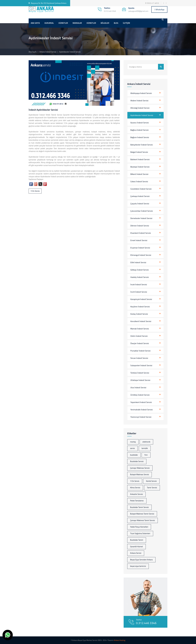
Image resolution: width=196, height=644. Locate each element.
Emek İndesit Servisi (139, 240)
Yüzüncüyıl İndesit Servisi (141, 417)
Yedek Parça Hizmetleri (139, 527)
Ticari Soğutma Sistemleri (140, 533)
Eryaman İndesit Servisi (140, 248)
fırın (146, 455)
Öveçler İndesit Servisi (140, 343)
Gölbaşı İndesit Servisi (139, 270)
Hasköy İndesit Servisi (140, 277)
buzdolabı (134, 455)
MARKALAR (77, 23)
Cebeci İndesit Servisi (139, 181)
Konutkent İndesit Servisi (141, 321)
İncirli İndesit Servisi (139, 292)
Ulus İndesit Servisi (138, 387)
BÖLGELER (105, 23)
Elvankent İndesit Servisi (141, 233)
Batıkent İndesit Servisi (140, 159)
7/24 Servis (35, 191)
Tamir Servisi (152, 488)
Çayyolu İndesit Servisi (140, 204)
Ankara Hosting (120, 640)
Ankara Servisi (136, 553)
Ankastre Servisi (136, 494)
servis (132, 448)
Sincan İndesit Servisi (139, 358)
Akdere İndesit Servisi (139, 101)
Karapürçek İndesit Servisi (141, 299)
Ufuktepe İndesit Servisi (140, 380)
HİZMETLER (63, 23)
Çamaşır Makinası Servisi (140, 468)
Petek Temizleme (137, 501)
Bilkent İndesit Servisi (139, 174)
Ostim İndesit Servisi (139, 336)
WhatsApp (159, 9)
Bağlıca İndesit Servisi (139, 130)
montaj (133, 442)
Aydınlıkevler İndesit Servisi (142, 115)
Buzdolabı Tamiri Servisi (139, 507)
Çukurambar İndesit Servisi (142, 211)
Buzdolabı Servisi (137, 461)
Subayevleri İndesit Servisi (141, 365)
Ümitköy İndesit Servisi (140, 395)
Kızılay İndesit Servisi (139, 314)
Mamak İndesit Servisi (140, 329)
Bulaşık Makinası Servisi (139, 474)
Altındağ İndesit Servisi (140, 108)
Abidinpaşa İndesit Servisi (141, 93)
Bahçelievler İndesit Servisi (142, 145)
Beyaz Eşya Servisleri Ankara (141, 560)
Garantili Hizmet (136, 547)
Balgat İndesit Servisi (139, 152)
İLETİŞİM (126, 23)
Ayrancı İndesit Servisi (140, 123)
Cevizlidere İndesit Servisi (141, 189)
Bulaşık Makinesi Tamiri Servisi (142, 514)
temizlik (145, 448)
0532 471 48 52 (153, 3)
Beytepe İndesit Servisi (140, 167)
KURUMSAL (49, 23)
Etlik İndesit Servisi (138, 262)
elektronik (146, 442)
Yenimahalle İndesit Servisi (141, 410)
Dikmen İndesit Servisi (140, 226)
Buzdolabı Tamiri (137, 540)
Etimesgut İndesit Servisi (141, 255)
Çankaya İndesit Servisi (140, 196)
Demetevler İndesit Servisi (141, 218)
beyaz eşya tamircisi (138, 566)
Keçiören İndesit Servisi (140, 307)
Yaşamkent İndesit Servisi (141, 402)
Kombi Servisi (151, 481)
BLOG (116, 23)
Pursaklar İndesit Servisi (140, 351)
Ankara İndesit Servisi (48, 52)
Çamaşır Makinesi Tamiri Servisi (142, 520)
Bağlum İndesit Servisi (140, 137)
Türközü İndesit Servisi (140, 373)
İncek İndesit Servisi (139, 284)
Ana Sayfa (33, 52)
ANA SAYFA (35, 23)
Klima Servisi (135, 488)
